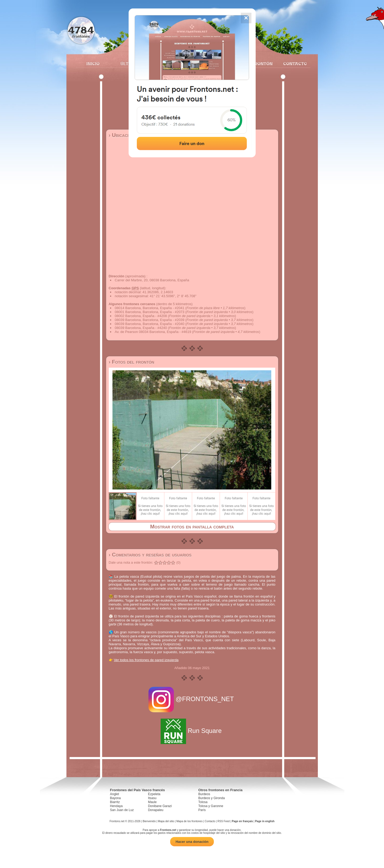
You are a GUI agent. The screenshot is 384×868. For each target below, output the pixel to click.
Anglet (115, 794)
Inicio (93, 64)
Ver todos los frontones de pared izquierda (146, 660)
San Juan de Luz (122, 810)
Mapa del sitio (166, 821)
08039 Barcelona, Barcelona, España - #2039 (150, 320)
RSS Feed (224, 821)
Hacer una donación (192, 842)
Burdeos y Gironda (211, 798)
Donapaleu (156, 810)
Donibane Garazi (160, 806)
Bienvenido (149, 821)
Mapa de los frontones (189, 821)
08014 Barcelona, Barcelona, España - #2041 (150, 308)
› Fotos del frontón (132, 362)
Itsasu (152, 798)
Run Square (192, 731)
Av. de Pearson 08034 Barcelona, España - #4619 (153, 332)
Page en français (242, 821)
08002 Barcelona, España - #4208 (141, 316)
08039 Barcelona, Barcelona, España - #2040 (150, 324)
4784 (81, 30)
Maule (152, 802)
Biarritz (115, 802)
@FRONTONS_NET (192, 699)
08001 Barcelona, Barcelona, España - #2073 (150, 312)
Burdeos (204, 794)
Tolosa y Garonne (211, 806)
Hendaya (116, 806)
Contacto (293, 64)
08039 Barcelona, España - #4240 (141, 328)
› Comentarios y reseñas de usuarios (150, 555)
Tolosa (203, 802)
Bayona (116, 798)
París (202, 810)
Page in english (265, 821)
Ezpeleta (154, 794)
